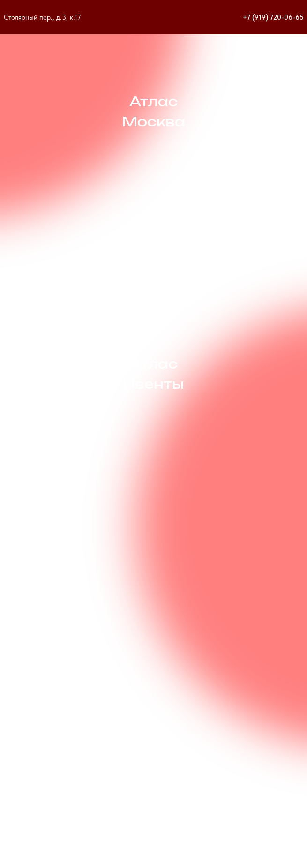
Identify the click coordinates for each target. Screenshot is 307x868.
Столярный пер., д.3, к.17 (42, 17)
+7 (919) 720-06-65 (273, 17)
